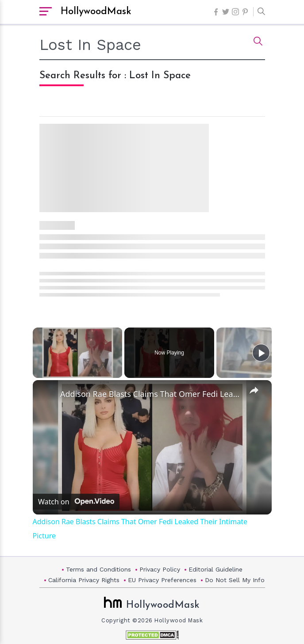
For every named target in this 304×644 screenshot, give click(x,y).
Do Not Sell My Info (235, 580)
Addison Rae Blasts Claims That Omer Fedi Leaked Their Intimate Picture (151, 394)
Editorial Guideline (215, 569)
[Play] (261, 353)
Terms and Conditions (98, 569)
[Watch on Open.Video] (76, 501)
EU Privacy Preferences (162, 580)
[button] (259, 12)
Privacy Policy (160, 569)
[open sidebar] (46, 12)
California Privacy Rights (84, 580)
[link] (47, 394)
